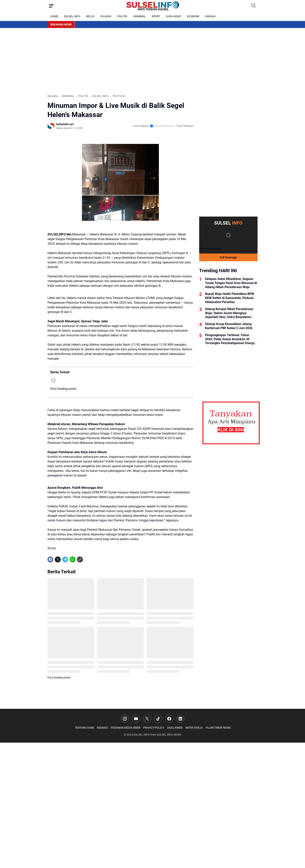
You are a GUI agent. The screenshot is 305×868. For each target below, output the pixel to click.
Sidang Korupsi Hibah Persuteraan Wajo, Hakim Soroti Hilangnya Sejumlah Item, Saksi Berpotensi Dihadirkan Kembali (229, 313)
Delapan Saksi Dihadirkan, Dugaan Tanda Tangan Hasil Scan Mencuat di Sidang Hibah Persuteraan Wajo (231, 283)
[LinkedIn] (180, 719)
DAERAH (210, 16)
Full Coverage (228, 257)
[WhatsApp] (73, 559)
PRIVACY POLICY (154, 728)
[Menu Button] (51, 6)
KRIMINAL (140, 16)
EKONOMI (193, 16)
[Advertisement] (152, 61)
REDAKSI (102, 728)
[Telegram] (65, 559)
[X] (58, 559)
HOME (54, 16)
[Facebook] (50, 559)
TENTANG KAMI (84, 728)
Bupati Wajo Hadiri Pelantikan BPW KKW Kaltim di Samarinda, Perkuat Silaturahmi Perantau (230, 298)
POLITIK (122, 16)
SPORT (156, 16)
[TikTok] (158, 719)
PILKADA (106, 16)
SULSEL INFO (72, 16)
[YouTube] (136, 719)
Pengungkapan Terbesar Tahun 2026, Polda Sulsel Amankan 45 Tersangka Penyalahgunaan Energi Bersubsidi (230, 339)
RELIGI (90, 16)
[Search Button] (254, 6)
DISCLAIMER (175, 728)
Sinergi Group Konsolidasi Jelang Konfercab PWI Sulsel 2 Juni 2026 (229, 326)
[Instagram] (125, 719)
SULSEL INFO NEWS (169, 735)
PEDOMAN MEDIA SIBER (126, 728)
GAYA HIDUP (174, 16)
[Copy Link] (80, 559)
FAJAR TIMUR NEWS (218, 728)
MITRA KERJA (194, 728)
